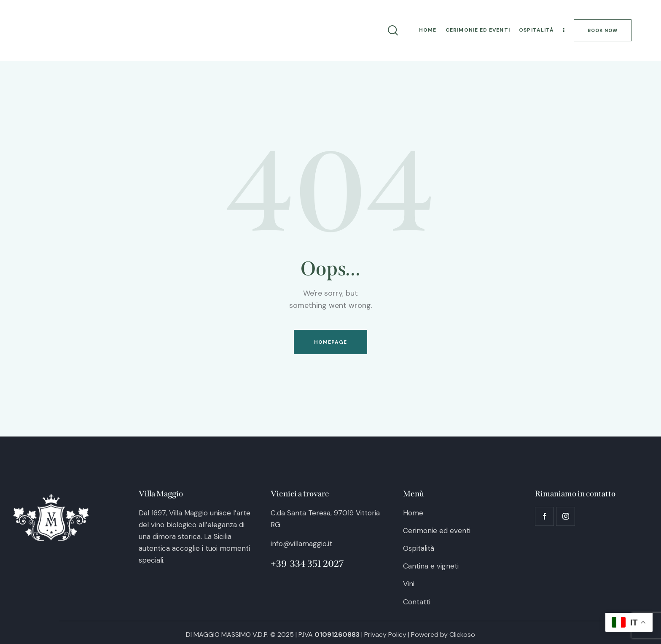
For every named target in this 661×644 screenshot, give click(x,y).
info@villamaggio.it (301, 544)
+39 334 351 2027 (307, 564)
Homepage (331, 342)
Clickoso (462, 635)
